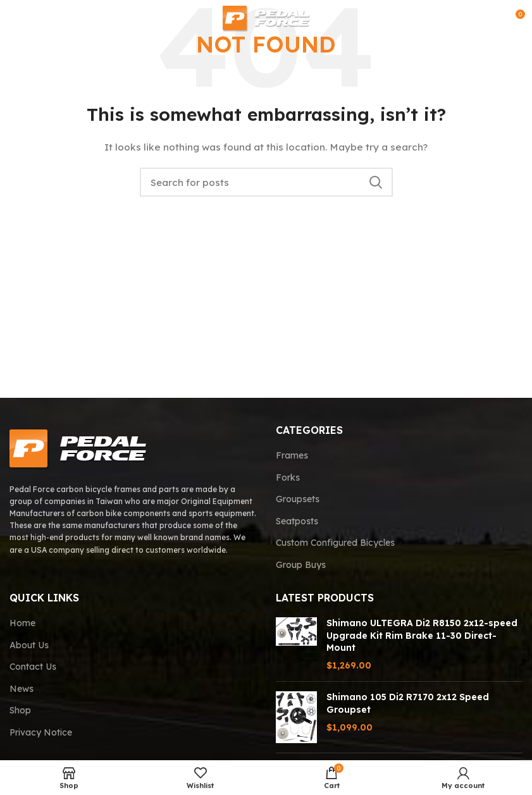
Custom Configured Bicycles (335, 543)
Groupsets (298, 499)
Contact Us (33, 667)
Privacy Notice (41, 732)
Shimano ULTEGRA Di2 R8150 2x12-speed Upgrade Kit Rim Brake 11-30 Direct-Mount (422, 635)
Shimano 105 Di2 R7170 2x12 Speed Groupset (408, 703)
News (22, 689)
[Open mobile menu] (30, 19)
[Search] (266, 182)
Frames (292, 455)
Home (22, 623)
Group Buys (301, 565)
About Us (29, 645)
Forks (288, 478)
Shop (20, 710)
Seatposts (297, 521)
